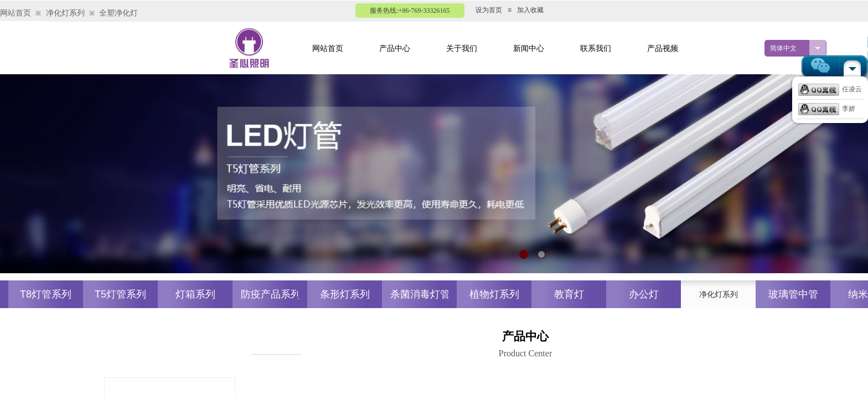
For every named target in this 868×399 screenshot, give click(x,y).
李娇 (827, 109)
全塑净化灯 (118, 13)
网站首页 (15, 13)
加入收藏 (530, 10)
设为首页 (489, 10)
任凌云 (830, 89)
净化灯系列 (65, 13)
